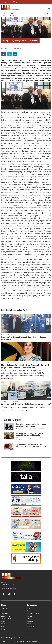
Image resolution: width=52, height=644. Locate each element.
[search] (47, 14)
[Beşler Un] (26, 512)
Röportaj (30, 619)
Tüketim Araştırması (33, 613)
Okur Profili (5, 613)
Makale (30, 616)
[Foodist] (26, 535)
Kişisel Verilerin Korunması (17, 641)
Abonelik (4, 621)
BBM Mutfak (31, 624)
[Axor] (26, 466)
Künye (3, 611)
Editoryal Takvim (6, 619)
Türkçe (15, 2)
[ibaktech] (26, 547)
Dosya (29, 611)
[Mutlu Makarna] (26, 489)
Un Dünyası (31, 627)
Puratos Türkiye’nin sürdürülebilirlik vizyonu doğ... (31, 429)
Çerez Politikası (32, 641)
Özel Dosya (31, 621)
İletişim (3, 629)
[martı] (26, 524)
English (6, 2)
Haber (29, 608)
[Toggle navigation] (48, 8)
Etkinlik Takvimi (6, 616)
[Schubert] (26, 500)
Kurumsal (4, 608)
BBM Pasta (4, 624)
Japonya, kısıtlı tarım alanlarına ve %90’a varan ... (31, 449)
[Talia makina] (26, 477)
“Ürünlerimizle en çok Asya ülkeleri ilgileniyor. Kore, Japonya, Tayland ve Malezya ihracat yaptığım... (24, 409)
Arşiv (3, 627)
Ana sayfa (4, 641)
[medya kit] (26, 558)
